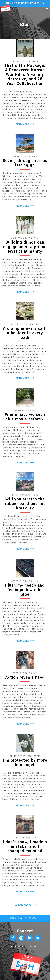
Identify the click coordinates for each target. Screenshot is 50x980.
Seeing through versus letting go (25, 163)
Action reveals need (25, 677)
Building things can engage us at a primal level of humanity (25, 247)
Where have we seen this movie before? (25, 417)
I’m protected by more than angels (25, 763)
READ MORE (25, 124)
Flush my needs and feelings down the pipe (25, 590)
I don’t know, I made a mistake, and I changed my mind (25, 846)
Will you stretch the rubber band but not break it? (25, 504)
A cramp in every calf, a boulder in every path (25, 333)
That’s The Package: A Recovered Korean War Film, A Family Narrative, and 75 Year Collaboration (25, 74)
